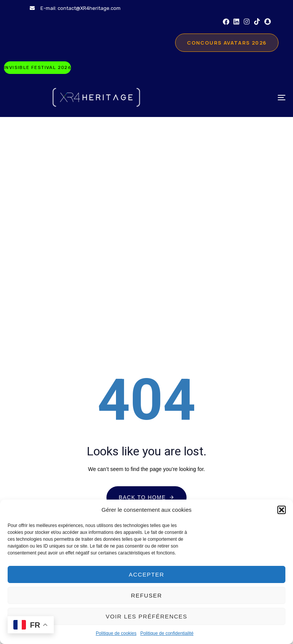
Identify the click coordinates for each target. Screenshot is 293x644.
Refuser (146, 595)
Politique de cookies (116, 633)
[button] (282, 510)
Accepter (147, 574)
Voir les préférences (146, 616)
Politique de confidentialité (167, 633)
